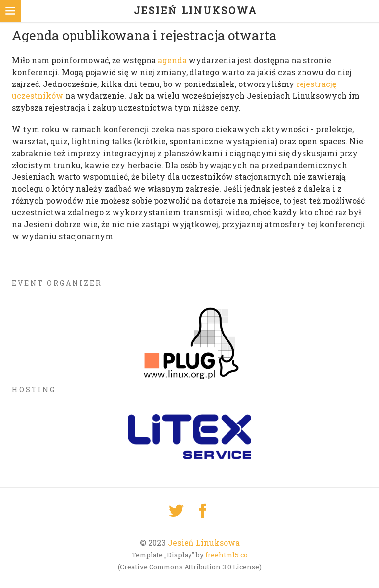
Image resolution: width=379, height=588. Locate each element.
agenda (172, 60)
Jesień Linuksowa (204, 542)
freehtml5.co (227, 555)
